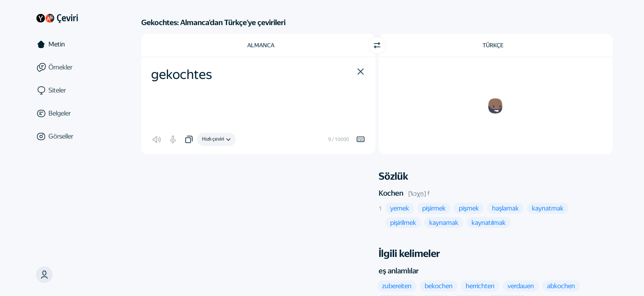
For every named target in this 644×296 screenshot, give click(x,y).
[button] (44, 275)
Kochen (391, 193)
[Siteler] (71, 90)
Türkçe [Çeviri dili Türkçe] (493, 45)
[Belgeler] (71, 113)
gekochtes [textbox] (182, 74)
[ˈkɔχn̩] (417, 194)
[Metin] (71, 44)
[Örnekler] (71, 67)
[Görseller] (71, 136)
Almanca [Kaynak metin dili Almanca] (261, 45)
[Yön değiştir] (377, 45)
